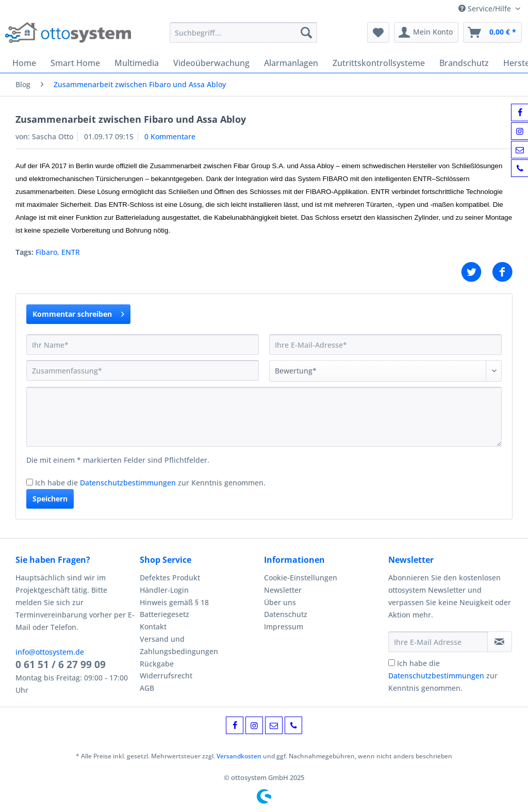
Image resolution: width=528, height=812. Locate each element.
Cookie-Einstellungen (301, 578)
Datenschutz (286, 614)
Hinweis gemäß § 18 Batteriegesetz (174, 608)
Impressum (284, 627)
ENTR (71, 252)
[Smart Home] (75, 63)
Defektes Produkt (170, 578)
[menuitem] (244, 37)
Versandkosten (239, 756)
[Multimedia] (137, 63)
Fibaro (46, 252)
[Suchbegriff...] (244, 33)
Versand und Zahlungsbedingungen (179, 645)
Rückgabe (157, 664)
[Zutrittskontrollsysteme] (379, 63)
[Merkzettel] (378, 33)
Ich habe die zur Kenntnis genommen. (150, 483)
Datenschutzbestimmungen (128, 483)
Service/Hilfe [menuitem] (486, 9)
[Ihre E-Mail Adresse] (438, 642)
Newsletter (283, 590)
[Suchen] (306, 33)
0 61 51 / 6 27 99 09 (61, 664)
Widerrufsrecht (166, 676)
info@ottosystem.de (50, 652)
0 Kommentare (170, 136)
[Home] (24, 63)
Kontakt (153, 627)
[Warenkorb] (492, 33)
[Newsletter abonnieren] (500, 642)
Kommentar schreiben (78, 312)
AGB (147, 688)
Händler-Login (164, 590)
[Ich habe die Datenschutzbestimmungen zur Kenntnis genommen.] (30, 482)
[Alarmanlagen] (291, 63)
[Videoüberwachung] (211, 63)
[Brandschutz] (464, 63)
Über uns (280, 602)
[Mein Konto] (426, 33)
